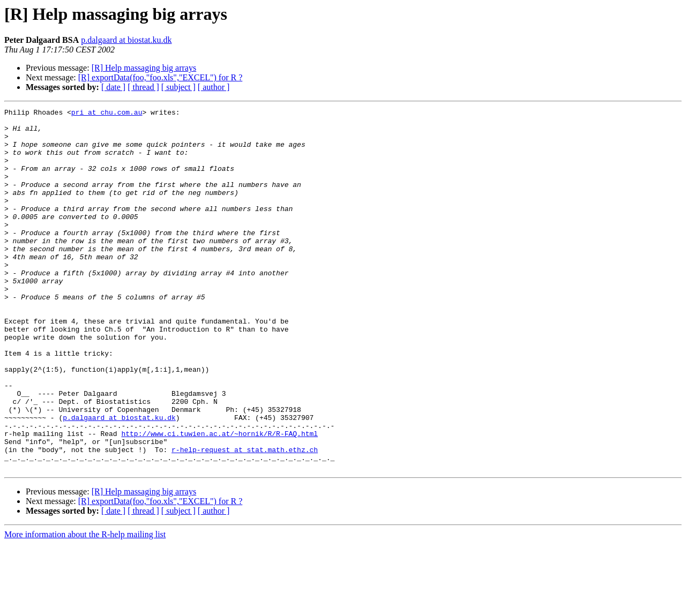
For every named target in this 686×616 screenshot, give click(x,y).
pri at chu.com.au (107, 114)
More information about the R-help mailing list (85, 607)
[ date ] (113, 87)
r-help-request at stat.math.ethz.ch (245, 519)
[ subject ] (178, 87)
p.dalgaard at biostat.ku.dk (126, 40)
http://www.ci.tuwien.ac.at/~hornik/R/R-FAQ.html (219, 499)
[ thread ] (143, 87)
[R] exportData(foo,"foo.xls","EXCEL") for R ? (161, 77)
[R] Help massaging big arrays (144, 68)
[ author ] (214, 87)
